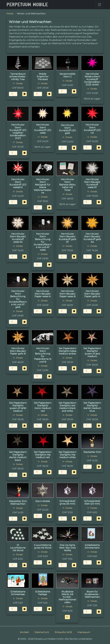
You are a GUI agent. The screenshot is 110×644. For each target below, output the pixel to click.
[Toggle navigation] (100, 5)
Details (18, 83)
